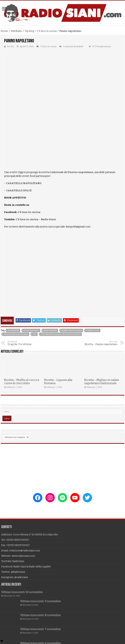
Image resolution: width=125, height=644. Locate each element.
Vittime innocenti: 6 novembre (40, 604)
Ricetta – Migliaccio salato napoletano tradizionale (102, 343)
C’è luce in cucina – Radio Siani (36, 181)
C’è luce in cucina (29, 173)
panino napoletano (72, 292)
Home (4, 31)
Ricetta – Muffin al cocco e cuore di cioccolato (22, 343)
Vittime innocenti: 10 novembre (22, 553)
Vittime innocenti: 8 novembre (40, 576)
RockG (10, 46)
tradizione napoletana (16, 295)
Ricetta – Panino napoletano (100, 304)
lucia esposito (31, 292)
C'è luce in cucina (47, 31)
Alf (92, 624)
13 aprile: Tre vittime (25, 304)
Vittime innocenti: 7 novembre (40, 590)
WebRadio (16, 31)
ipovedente (13, 292)
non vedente (50, 292)
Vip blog (30, 31)
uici (35, 295)
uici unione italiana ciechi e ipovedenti (61, 295)
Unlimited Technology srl (60, 624)
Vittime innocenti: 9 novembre (40, 562)
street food (93, 292)
